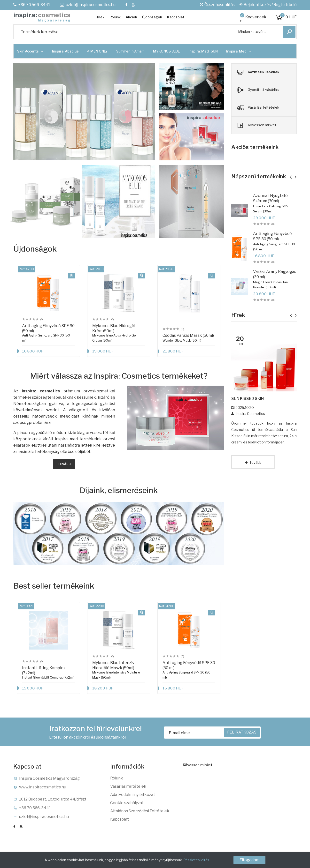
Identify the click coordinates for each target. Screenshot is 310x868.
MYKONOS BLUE (167, 51)
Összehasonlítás (217, 5)
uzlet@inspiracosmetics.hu (88, 5)
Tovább (64, 464)
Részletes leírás (196, 860)
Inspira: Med (239, 51)
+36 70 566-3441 (32, 5)
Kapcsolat (176, 17)
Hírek (100, 17)
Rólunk (115, 17)
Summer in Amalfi (130, 51)
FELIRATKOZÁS (242, 732)
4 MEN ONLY (97, 51)
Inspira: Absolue (65, 51)
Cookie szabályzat (127, 803)
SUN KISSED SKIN (248, 399)
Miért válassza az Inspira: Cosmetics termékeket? (119, 376)
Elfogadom (249, 860)
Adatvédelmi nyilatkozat (133, 795)
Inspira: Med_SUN (203, 51)
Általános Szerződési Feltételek (140, 811)
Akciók (131, 17)
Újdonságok (152, 17)
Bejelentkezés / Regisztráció (268, 5)
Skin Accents (30, 51)
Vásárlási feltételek (128, 786)
